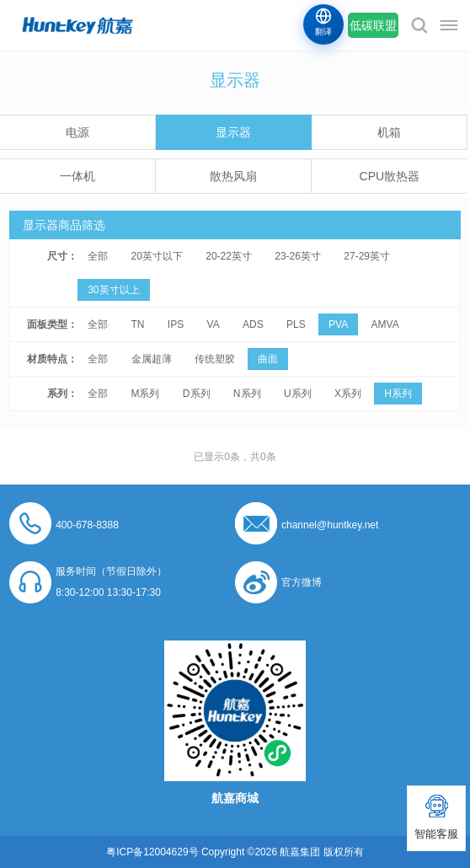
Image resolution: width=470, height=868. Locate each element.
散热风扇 (233, 176)
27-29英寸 (367, 256)
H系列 (398, 394)
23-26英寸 (298, 256)
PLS (296, 324)
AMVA (385, 324)
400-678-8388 (87, 525)
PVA (338, 324)
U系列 (298, 394)
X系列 (348, 394)
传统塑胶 (215, 359)
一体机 (77, 176)
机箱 (389, 132)
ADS (253, 324)
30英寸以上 (113, 290)
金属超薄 (152, 359)
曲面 (268, 359)
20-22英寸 (229, 256)
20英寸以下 (157, 256)
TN (138, 324)
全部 (98, 256)
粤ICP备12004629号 (152, 852)
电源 (77, 132)
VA (214, 324)
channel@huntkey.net (330, 525)
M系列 (146, 394)
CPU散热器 (390, 176)
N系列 (247, 394)
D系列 (197, 394)
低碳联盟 (373, 25)
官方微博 (302, 582)
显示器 (233, 132)
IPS (176, 324)
